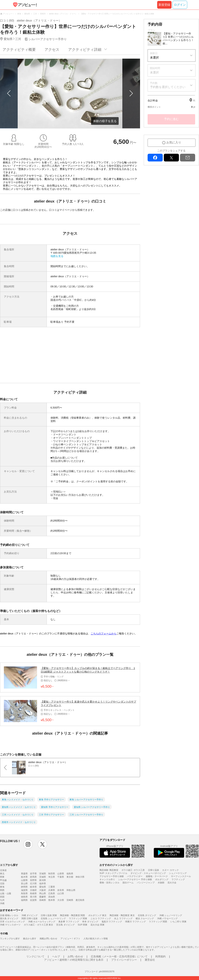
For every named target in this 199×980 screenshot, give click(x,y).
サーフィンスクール (181, 876)
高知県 (52, 897)
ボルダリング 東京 (97, 915)
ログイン (180, 5)
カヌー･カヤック (170, 870)
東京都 (70, 877)
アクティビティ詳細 (85, 50)
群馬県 (33, 877)
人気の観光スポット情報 (96, 939)
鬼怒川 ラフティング (112, 922)
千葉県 (61, 877)
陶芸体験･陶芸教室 (109, 870)
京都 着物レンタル (9, 915)
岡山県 (43, 893)
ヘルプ (56, 956)
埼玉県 (52, 877)
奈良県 (61, 890)
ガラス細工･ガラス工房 (133, 870)
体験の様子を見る (105, 121)
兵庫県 (52, 890)
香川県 (33, 897)
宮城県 (43, 874)
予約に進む (171, 119)
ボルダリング (162, 879)
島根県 (33, 893)
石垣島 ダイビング (147, 915)
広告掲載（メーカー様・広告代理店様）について (119, 956)
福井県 (43, 884)
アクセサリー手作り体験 (112, 876)
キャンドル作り (107, 879)
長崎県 (43, 900)
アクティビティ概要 (19, 50)
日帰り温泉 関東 (49, 915)
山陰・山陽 (6, 893)
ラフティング (178, 879)
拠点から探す (30, 939)
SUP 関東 (83, 925)
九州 (2, 900)
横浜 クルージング (145, 919)
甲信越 (3, 880)
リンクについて (35, 956)
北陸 (2, 884)
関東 (2, 877)
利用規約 (160, 956)
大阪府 (43, 890)
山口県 (61, 893)
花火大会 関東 (97, 925)
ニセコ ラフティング (101, 919)
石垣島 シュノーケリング (53, 919)
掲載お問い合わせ (48, 939)
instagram (28, 844)
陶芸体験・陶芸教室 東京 (122, 915)
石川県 (33, 884)
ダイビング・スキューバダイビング (148, 873)
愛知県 (43, 887)
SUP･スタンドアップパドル (113, 873)
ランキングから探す (10, 939)
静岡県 (24, 887)
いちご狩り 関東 (178, 922)
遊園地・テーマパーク (157, 876)
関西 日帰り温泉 (30, 919)
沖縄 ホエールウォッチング (42, 922)
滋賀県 (24, 890)
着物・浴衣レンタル (109, 883)
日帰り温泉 (153, 870)
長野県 (33, 880)
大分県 (61, 900)
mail (188, 158)
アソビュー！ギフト (70, 939)
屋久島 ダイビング (9, 919)
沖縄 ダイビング (30, 915)
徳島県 (24, 897)
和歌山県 (71, 890)
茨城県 (43, 877)
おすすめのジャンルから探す (116, 865)
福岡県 (24, 900)
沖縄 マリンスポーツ (10, 925)
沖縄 (2, 903)
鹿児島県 (80, 900)
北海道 (3, 870)
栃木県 (24, 877)
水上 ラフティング (123, 919)
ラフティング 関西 (158, 922)
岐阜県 (33, 887)
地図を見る (57, 256)
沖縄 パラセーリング (167, 919)
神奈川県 (80, 877)
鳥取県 (24, 893)
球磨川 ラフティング (135, 922)
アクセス (52, 50)
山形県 (61, 874)
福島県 (70, 874)
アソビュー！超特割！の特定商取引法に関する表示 (74, 960)
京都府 (33, 890)
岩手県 (33, 874)
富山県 (24, 884)
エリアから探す (9, 865)
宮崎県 (70, 900)
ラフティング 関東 (78, 919)
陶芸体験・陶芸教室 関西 (73, 915)
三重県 (52, 887)
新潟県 (43, 880)
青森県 (24, 874)
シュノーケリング (178, 873)
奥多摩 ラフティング (69, 922)
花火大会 (172, 883)
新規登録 (164, 5)
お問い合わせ (75, 956)
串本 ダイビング (90, 922)
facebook (155, 158)
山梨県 (24, 880)
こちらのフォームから (104, 634)
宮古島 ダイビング (65, 925)
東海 (2, 887)
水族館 (161, 883)
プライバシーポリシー (124, 960)
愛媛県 (43, 897)
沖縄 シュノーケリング (171, 915)
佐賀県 (33, 900)
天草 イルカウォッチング (12, 922)
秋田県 (52, 874)
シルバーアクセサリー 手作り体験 (135, 879)
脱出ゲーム (128, 883)
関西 (2, 890)
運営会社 (150, 960)
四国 (2, 897)
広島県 (52, 893)
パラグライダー (135, 876)
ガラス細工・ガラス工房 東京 (38, 925)
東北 (2, 874)
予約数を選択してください (168, 87)
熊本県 (52, 900)
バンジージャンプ (146, 883)
